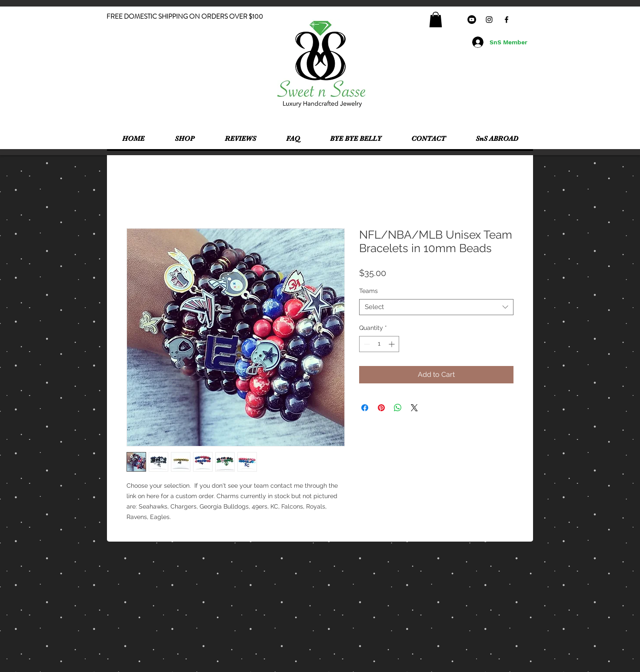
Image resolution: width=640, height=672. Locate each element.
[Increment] (392, 344)
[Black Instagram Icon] (489, 20)
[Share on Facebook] (365, 408)
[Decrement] (366, 344)
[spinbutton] (379, 344)
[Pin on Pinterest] (381, 408)
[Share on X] (414, 408)
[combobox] (436, 307)
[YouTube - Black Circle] (472, 20)
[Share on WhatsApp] (398, 408)
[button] (436, 20)
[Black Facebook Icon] (507, 20)
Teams (368, 291)
